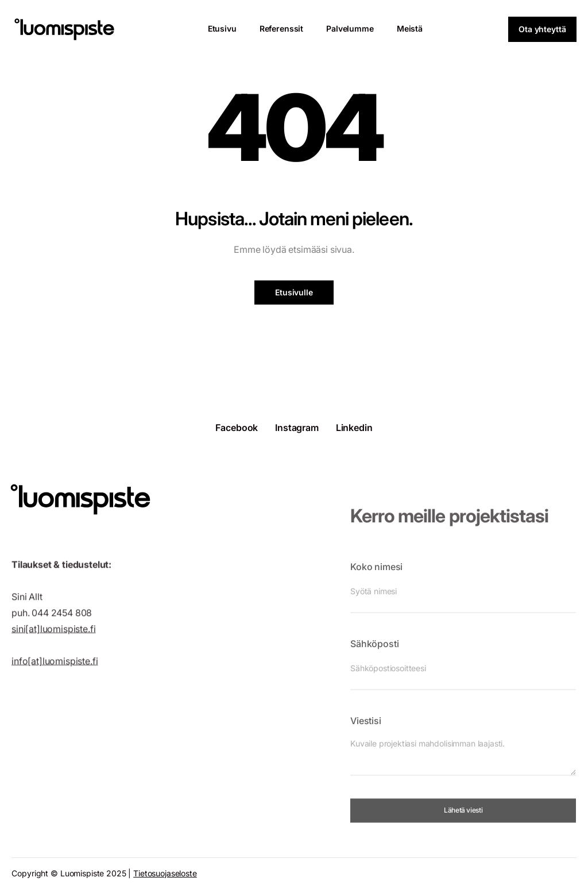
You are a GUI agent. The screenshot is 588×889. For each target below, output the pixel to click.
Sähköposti (374, 656)
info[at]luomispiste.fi (55, 669)
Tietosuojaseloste (165, 873)
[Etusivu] (222, 29)
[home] (64, 29)
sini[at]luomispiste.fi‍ (53, 637)
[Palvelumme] (350, 29)
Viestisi (366, 733)
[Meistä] (410, 29)
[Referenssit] (281, 29)
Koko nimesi (376, 579)
